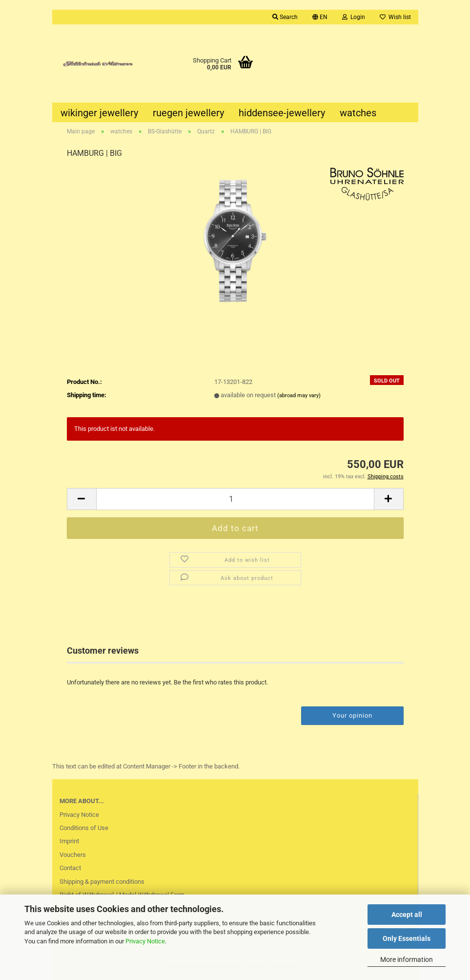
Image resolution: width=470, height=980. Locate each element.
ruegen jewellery (188, 113)
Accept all (407, 915)
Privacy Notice (145, 941)
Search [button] (285, 17)
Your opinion (352, 715)
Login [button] (354, 17)
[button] (320, 17)
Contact (70, 868)
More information (407, 959)
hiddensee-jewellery (282, 113)
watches (358, 113)
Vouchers (73, 855)
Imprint (69, 841)
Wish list (395, 17)
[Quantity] (235, 499)
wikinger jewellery (99, 113)
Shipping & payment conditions (102, 882)
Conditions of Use (84, 828)
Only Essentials (407, 938)
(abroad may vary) (299, 395)
